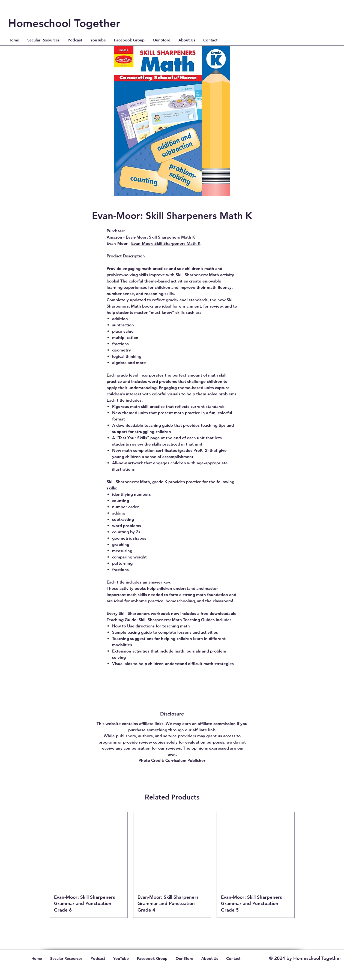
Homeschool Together (64, 23)
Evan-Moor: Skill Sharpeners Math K (160, 237)
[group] (172, 865)
